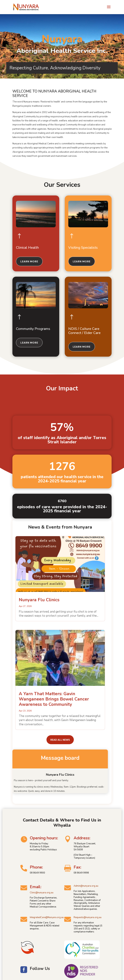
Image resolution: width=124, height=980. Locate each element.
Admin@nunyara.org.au (86, 886)
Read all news (60, 740)
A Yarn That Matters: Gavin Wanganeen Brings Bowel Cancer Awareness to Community (54, 699)
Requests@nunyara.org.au (88, 917)
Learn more (29, 261)
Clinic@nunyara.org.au (42, 893)
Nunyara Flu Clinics (39, 600)
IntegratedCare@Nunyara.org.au (47, 917)
